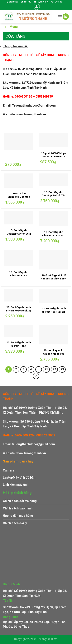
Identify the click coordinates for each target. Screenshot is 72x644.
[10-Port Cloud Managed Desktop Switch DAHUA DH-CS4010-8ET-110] (19, 181)
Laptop (8, 478)
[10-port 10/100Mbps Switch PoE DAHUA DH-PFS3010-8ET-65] (54, 140)
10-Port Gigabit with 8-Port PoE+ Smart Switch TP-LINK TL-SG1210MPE (54, 313)
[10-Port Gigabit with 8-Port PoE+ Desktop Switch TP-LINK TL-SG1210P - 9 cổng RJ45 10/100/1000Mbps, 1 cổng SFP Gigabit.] (19, 295)
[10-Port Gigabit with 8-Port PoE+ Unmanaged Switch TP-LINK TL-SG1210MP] (19, 331)
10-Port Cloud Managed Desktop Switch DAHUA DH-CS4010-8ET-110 (19, 198)
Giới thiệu (13, 2)
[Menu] (60, 17)
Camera (9, 470)
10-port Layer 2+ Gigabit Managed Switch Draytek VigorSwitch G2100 (54, 355)
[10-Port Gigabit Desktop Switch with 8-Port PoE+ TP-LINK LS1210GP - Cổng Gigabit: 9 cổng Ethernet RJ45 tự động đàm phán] (19, 218)
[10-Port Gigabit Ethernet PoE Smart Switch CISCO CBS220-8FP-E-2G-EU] (54, 219)
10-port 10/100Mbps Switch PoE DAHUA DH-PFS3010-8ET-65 (54, 156)
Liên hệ (57, 2)
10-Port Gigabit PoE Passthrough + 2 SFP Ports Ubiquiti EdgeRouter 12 (54, 280)
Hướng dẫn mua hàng (18, 516)
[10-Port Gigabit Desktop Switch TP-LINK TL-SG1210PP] (54, 180)
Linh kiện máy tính (16, 485)
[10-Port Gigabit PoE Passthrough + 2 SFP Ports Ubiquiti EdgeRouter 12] (54, 260)
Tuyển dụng (41, 2)
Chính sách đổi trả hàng (20, 501)
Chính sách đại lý (15, 523)
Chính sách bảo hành (18, 508)
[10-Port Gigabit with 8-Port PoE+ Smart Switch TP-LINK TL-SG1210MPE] (54, 296)
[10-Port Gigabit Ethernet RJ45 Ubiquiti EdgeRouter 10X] (19, 258)
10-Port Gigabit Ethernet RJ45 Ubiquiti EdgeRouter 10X (19, 277)
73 (62, 369)
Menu (11, 27)
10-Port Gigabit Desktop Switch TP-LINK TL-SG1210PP (54, 195)
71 (46, 369)
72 (54, 369)
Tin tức (26, 2)
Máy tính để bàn (24, 478)
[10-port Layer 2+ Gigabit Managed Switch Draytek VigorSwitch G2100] (54, 335)
